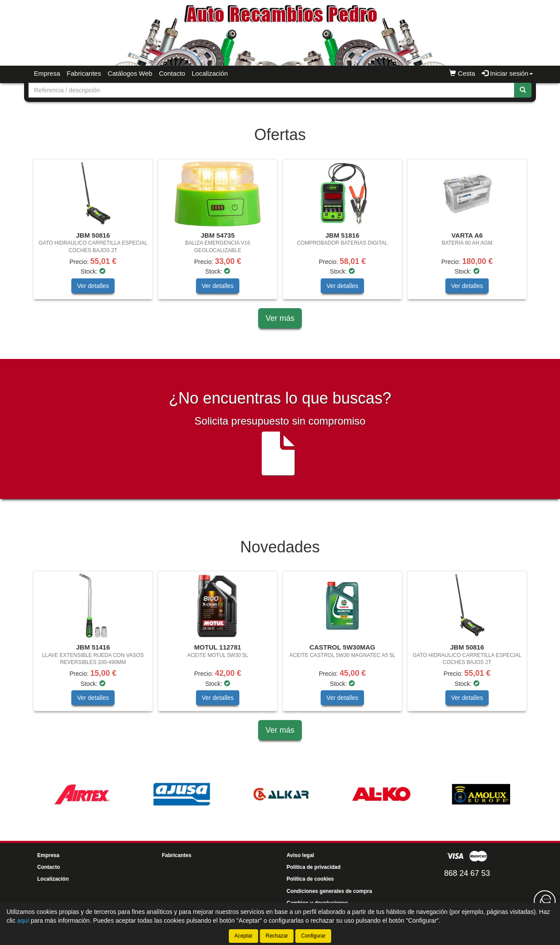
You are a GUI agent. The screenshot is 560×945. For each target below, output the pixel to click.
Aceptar (243, 936)
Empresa (47, 73)
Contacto (172, 73)
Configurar (313, 936)
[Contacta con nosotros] (545, 901)
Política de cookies (310, 879)
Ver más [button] (280, 318)
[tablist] (280, 234)
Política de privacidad (313, 867)
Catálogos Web (130, 73)
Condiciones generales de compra (329, 891)
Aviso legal (300, 855)
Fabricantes (84, 73)
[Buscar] (523, 90)
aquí (23, 920)
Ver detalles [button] (93, 286)
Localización (210, 73)
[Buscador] (271, 90)
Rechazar (277, 936)
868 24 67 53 (467, 873)
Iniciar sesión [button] (507, 73)
